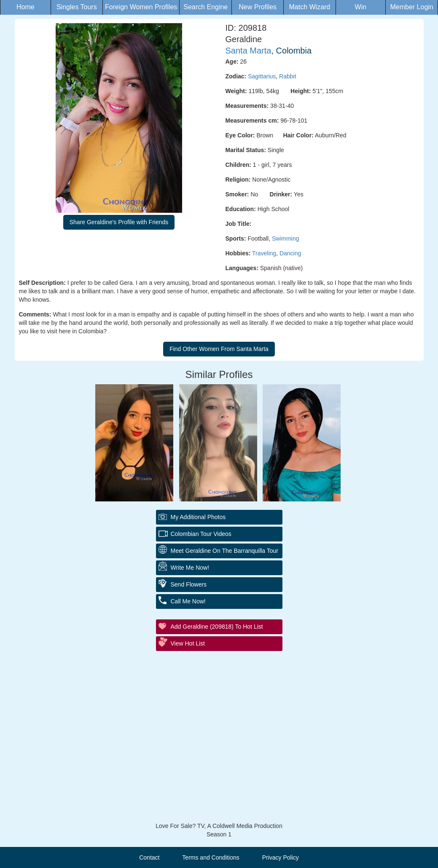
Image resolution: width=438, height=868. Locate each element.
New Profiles (258, 7)
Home (26, 7)
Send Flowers (189, 584)
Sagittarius (262, 76)
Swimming (286, 238)
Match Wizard (309, 7)
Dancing (290, 253)
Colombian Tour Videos (201, 534)
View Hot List (188, 643)
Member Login (411, 7)
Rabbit (288, 76)
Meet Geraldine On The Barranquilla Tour (225, 551)
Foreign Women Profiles (141, 7)
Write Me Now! (190, 568)
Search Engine (206, 7)
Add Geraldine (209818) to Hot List (217, 627)
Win (361, 7)
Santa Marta (249, 51)
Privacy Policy (281, 857)
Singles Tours (77, 7)
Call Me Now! (188, 601)
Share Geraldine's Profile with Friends (119, 222)
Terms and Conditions (211, 857)
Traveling (264, 253)
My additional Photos (198, 517)
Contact (149, 857)
